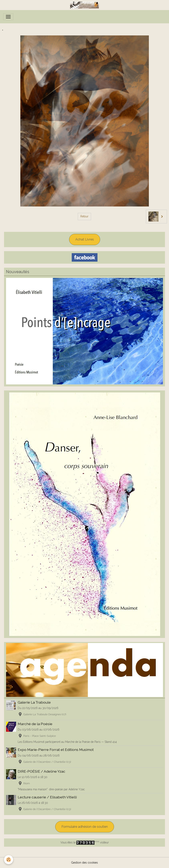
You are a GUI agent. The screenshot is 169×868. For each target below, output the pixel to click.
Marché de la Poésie (35, 724)
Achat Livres (85, 239)
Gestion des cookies (84, 863)
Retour (84, 216)
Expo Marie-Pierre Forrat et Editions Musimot (56, 750)
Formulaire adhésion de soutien (85, 827)
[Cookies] (9, 860)
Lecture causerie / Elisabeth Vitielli (47, 797)
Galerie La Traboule (34, 702)
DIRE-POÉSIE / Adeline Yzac (41, 771)
